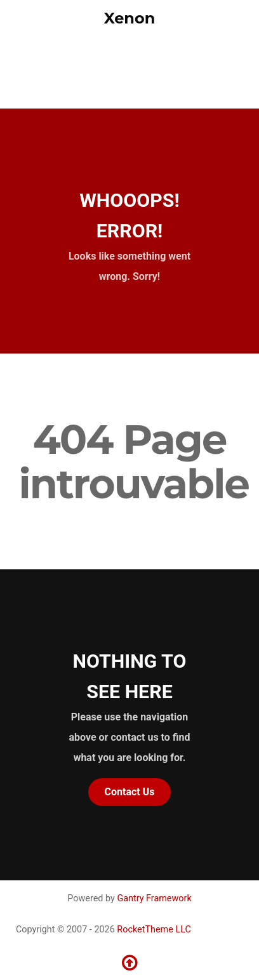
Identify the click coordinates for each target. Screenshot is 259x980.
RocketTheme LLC (154, 930)
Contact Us (130, 792)
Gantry (154, 898)
